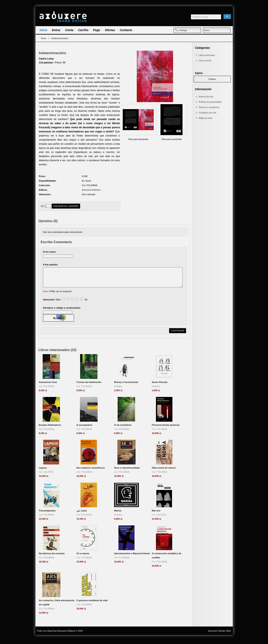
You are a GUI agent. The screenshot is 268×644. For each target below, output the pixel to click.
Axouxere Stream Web (219, 636)
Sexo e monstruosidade (127, 473)
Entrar (56, 30)
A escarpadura (84, 430)
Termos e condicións (209, 107)
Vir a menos (83, 558)
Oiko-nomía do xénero (164, 473)
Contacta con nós (208, 113)
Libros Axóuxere (207, 55)
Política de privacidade (210, 102)
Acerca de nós (206, 97)
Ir (227, 16)
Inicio (44, 30)
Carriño (83, 30)
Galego (181, 30)
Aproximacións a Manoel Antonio (132, 558)
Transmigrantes (47, 516)
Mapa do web (206, 118)
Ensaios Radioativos (50, 430)
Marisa (118, 516)
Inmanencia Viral (48, 387)
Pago (97, 30)
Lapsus (43, 473)
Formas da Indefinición (89, 387)
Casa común (205, 61)
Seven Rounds (160, 387)
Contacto (126, 30)
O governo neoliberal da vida (92, 605)
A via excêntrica (123, 430)
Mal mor (156, 516)
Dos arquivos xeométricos (91, 473)
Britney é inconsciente (126, 387)
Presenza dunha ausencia (166, 430)
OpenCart (52, 636)
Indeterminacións (60, 38)
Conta (69, 30)
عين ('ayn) (82, 516)
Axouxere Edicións (91, 190)
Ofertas (110, 30)
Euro (207, 30)
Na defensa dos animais (52, 558)
